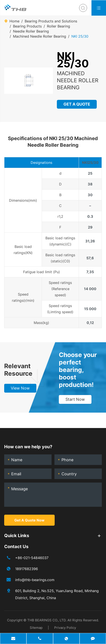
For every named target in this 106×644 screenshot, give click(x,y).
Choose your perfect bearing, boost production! (78, 370)
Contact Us (16, 547)
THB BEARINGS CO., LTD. (47, 620)
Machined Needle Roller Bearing (40, 36)
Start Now (75, 399)
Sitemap (36, 628)
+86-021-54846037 (32, 558)
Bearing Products (27, 26)
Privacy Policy (65, 628)
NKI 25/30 (80, 36)
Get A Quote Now (29, 520)
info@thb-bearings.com (35, 580)
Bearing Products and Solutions (51, 21)
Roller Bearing (59, 26)
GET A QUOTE (77, 104)
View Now (20, 388)
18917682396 (27, 569)
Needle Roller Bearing (31, 31)
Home (14, 21)
